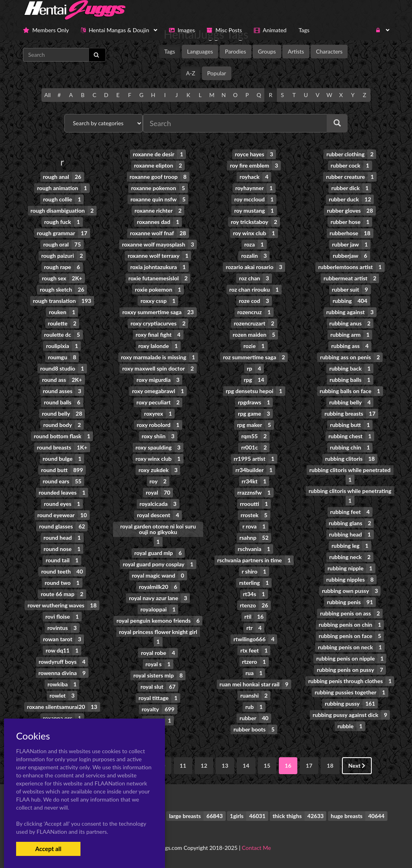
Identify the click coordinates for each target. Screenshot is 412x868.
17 (309, 765)
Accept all (48, 849)
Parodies (236, 51)
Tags (170, 51)
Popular (217, 73)
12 (204, 765)
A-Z (191, 73)
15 (267, 765)
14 (246, 765)
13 (225, 765)
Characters (329, 51)
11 (183, 765)
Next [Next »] (357, 765)
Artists (296, 51)
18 (330, 765)
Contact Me (256, 848)
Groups (267, 51)
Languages (200, 51)
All (47, 95)
